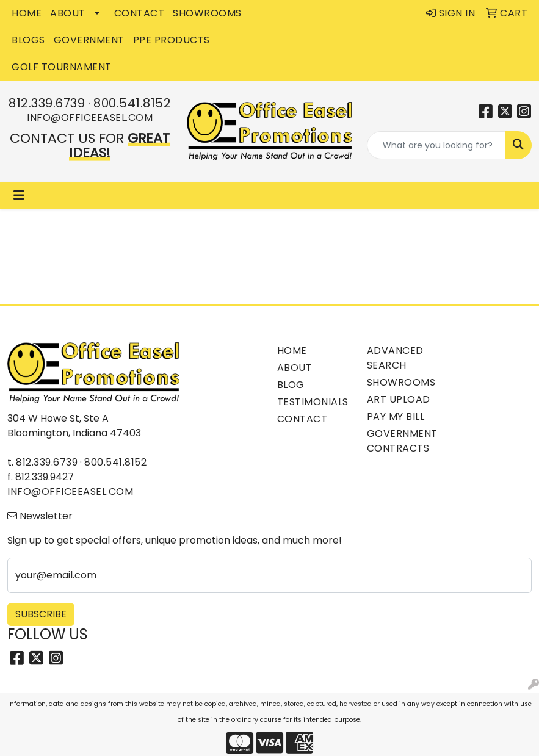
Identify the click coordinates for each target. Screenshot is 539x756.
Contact (302, 419)
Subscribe (41, 614)
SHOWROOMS (207, 13)
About (295, 368)
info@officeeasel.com (90, 117)
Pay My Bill (396, 416)
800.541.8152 (132, 103)
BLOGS (28, 40)
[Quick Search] (436, 145)
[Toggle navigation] (19, 195)
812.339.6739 (47, 103)
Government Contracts (402, 441)
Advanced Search (395, 358)
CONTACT (139, 13)
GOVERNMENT (89, 40)
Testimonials (313, 402)
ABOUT (68, 13)
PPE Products (172, 40)
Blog (291, 385)
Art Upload (399, 399)
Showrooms (401, 382)
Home (292, 351)
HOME (27, 13)
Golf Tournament (62, 67)
